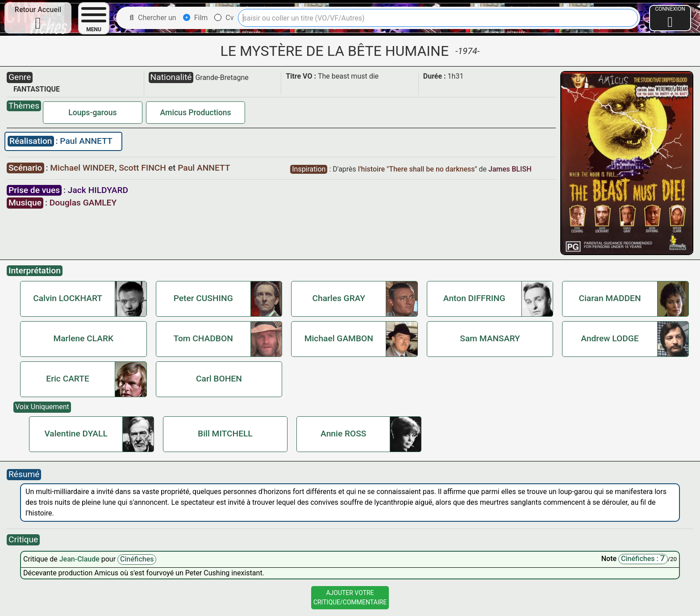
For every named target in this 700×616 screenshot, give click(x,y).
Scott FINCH (144, 168)
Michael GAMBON (339, 338)
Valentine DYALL (76, 434)
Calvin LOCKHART (68, 298)
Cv (224, 18)
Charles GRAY (339, 298)
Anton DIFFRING (474, 298)
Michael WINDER (83, 168)
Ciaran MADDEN (610, 298)
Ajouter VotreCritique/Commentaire (350, 597)
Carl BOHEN (219, 379)
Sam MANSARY (490, 338)
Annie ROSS (343, 434)
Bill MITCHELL (225, 434)
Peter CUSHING (203, 298)
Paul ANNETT (86, 141)
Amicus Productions (196, 113)
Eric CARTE (68, 379)
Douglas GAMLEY (83, 203)
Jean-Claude (80, 559)
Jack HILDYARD (98, 190)
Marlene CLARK (83, 338)
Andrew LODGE (610, 338)
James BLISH (510, 169)
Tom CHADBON (203, 338)
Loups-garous (92, 113)
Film (196, 18)
